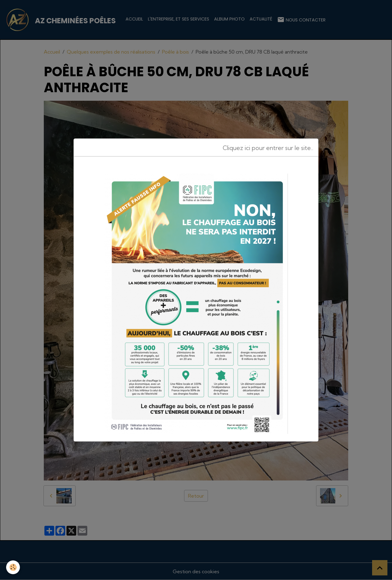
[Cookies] (13, 567)
